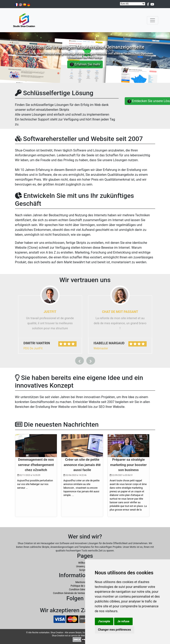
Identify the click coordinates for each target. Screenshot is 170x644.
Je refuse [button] (123, 621)
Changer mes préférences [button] (115, 630)
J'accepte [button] (104, 621)
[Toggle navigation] (153, 20)
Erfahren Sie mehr (85, 64)
